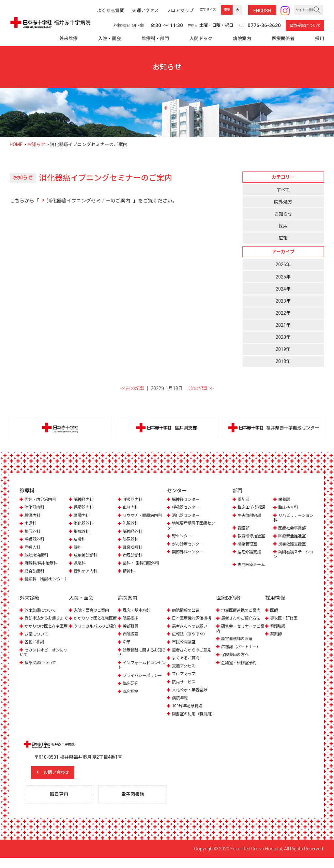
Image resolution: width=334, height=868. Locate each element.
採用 (320, 38)
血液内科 (131, 508)
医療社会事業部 (293, 528)
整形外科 (33, 532)
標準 (227, 10)
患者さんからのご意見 (193, 655)
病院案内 (242, 38)
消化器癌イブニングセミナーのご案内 (89, 201)
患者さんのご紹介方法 (242, 623)
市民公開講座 (185, 647)
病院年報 (180, 703)
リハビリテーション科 (293, 518)
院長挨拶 (131, 623)
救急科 (80, 564)
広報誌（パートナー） (242, 652)
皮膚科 (80, 539)
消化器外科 (84, 524)
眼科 (78, 548)
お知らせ (283, 214)
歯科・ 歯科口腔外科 (142, 564)
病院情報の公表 (187, 615)
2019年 (283, 349)
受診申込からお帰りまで (43, 625)
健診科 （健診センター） (42, 582)
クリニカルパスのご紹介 (92, 638)
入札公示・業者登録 (191, 695)
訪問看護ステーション (293, 554)
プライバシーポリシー (144, 680)
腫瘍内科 (33, 516)
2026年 (283, 264)
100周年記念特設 (188, 711)
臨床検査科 (289, 508)
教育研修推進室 (252, 536)
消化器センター (187, 516)
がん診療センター (189, 544)
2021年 (283, 325)
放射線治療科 (37, 555)
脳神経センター (187, 500)
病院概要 (131, 639)
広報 (283, 238)
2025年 (283, 277)
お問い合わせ (60, 782)
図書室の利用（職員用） (189, 721)
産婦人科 (33, 548)
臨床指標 (131, 696)
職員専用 (60, 804)
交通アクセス (184, 671)
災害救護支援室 (293, 544)
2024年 (283, 289)
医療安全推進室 (293, 536)
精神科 (129, 571)
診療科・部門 (155, 38)
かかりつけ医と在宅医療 (43, 638)
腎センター (182, 536)
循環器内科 (84, 508)
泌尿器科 (131, 539)
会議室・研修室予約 (240, 668)
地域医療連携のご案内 (242, 615)
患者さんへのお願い (191, 631)
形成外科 (82, 532)
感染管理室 (248, 544)
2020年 (283, 337)
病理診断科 (133, 555)
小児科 (31, 524)
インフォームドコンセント (141, 670)
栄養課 (285, 500)
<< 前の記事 (132, 388)
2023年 (283, 301)
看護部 (244, 528)
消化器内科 (35, 508)
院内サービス (185, 687)
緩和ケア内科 (86, 571)
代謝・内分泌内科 (41, 500)
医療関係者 (283, 38)
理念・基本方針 (137, 615)
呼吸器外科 (35, 539)
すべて (283, 190)
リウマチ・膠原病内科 (144, 516)
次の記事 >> (201, 388)
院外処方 (283, 202)
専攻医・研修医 (285, 623)
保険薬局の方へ (236, 659)
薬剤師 (276, 639)
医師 (274, 615)
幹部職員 (131, 631)
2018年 (283, 361)
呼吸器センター (187, 508)
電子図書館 (133, 804)
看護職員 (279, 631)
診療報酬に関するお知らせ (141, 657)
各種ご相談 (35, 656)
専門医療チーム (252, 565)
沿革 (127, 647)
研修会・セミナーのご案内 (240, 633)
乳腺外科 (131, 524)
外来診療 (68, 38)
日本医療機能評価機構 (193, 623)
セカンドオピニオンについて (43, 667)
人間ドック (201, 38)
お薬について (37, 648)
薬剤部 (244, 500)
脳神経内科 (84, 500)
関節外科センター (189, 552)
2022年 (283, 313)
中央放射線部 (250, 516)
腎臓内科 (82, 516)
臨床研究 (131, 688)
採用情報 (275, 603)
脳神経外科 (133, 532)
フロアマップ (185, 679)
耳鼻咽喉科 (133, 548)
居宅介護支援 (250, 552)
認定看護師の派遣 (238, 644)
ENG (262, 11)
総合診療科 (35, 571)
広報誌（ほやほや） (191, 639)
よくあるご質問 (187, 663)
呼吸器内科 (133, 500)
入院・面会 (110, 38)
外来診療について (41, 615)
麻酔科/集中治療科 (42, 564)
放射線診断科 (86, 555)
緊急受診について (305, 26)
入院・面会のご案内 (93, 615)
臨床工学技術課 (252, 508)
